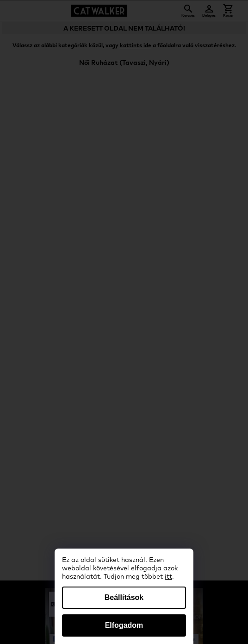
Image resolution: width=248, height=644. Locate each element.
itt (168, 577)
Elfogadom (124, 625)
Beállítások (124, 597)
